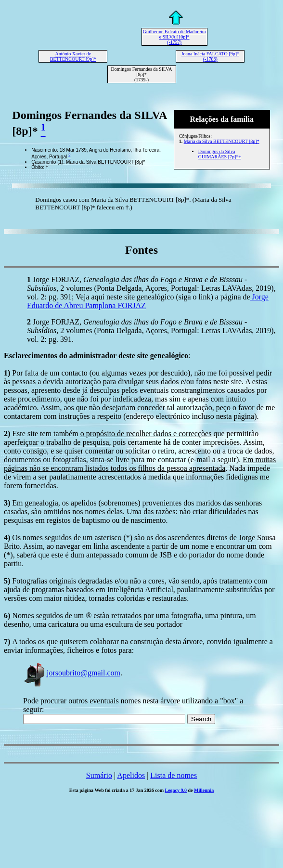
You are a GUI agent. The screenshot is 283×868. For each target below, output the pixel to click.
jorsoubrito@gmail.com (72, 673)
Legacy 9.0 (176, 790)
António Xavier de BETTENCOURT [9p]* (73, 56)
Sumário (99, 775)
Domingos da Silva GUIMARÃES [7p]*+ (220, 154)
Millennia (204, 790)
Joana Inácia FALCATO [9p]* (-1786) (210, 56)
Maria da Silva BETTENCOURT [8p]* (222, 141)
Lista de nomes (174, 775)
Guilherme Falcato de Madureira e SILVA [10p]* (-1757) (174, 37)
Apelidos (131, 775)
